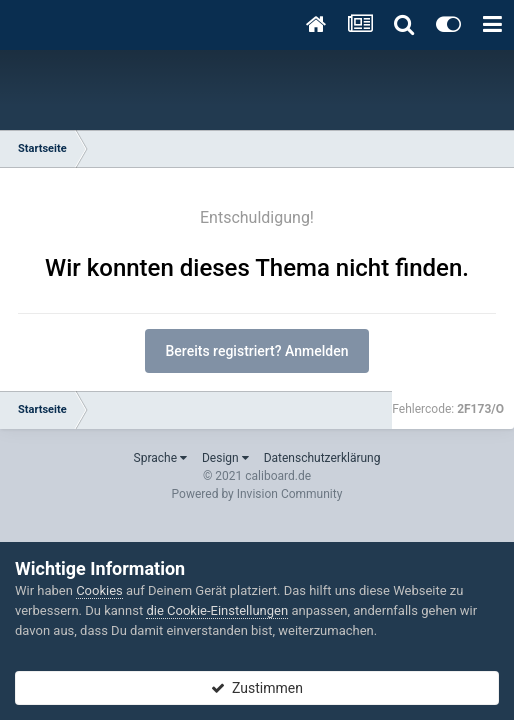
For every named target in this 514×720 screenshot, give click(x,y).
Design (225, 458)
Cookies (99, 590)
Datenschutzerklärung (322, 458)
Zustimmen (257, 688)
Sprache (160, 458)
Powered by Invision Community (257, 494)
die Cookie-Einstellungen (217, 610)
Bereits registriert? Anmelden (257, 351)
